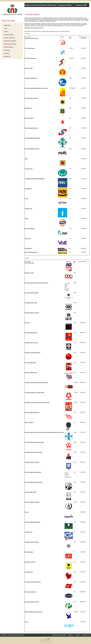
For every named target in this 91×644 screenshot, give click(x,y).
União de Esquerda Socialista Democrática (34, 442)
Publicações (7, 50)
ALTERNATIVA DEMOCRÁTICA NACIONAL (35, 179)
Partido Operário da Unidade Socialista (33, 452)
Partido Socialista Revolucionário (32, 412)
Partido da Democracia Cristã (31, 343)
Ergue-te (27, 512)
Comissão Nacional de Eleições (12, 11)
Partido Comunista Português (31, 38)
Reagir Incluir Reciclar (30, 228)
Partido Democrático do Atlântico (32, 462)
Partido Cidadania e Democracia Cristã (33, 612)
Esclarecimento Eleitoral (10, 41)
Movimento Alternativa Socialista (32, 149)
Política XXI (27, 323)
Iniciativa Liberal (28, 209)
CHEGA (26, 218)
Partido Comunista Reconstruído (32, 502)
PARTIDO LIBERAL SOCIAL (31, 252)
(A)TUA (26, 199)
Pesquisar (71, 635)
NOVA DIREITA (28, 248)
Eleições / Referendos (9, 38)
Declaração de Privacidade (59, 635)
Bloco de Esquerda (29, 118)
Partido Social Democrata (30, 58)
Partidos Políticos (8, 47)
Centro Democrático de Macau (32, 293)
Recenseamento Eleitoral (10, 44)
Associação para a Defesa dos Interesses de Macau (36, 283)
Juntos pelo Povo (29, 169)
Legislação (6, 53)
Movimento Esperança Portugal (32, 602)
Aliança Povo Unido (29, 273)
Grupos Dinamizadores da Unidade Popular (34, 392)
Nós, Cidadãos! (28, 189)
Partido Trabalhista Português (31, 128)
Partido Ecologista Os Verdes (31, 98)
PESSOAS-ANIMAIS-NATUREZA (32, 138)
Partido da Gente (29, 532)
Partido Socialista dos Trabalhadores (33, 472)
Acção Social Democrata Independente (33, 482)
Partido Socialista (29, 68)
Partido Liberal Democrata (31, 592)
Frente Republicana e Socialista (32, 313)
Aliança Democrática (29, 263)
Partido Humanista (29, 552)
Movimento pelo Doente (30, 562)
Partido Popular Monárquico (31, 78)
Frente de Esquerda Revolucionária (33, 582)
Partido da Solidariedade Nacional (32, 522)
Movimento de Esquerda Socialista (32, 353)
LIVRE (26, 159)
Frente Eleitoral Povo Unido (31, 303)
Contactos (78, 635)
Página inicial (7, 25)
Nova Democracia (29, 572)
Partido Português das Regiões (32, 542)
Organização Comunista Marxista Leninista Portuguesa (37, 402)
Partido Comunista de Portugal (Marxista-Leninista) (36, 382)
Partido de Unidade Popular (31, 372)
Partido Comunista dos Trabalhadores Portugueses (36, 88)
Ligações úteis (7, 56)
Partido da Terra (28, 108)
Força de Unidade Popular (31, 492)
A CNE (5, 28)
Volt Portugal (28, 238)
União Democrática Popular (31, 333)
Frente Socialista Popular (30, 362)
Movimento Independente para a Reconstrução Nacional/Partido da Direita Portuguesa (44, 432)
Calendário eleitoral (9, 35)
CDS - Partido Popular (30, 48)
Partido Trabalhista (29, 422)
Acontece (6, 32)
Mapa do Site (86, 635)
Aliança (26, 622)
